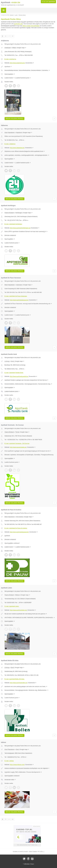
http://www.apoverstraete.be (18, 447)
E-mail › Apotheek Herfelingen (13, 224)
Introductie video (10, 780)
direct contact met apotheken (31, 26)
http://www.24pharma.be (17, 148)
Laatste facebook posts (23, 78)
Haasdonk (19, 133)
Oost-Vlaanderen (9, 133)
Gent (17, 749)
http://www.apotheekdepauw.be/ (19, 532)
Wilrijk (14, 48)
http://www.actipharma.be (17, 63)
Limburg (7, 361)
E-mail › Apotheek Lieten (12, 606)
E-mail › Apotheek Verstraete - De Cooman (17, 443)
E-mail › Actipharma (10, 59)
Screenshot (30, 63)
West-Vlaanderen (10, 285)
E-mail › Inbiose (9, 761)
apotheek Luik (18, 24)
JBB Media (27, 864)
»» (13, 36)
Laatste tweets (10, 78)
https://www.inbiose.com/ (17, 765)
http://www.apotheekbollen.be (19, 683)
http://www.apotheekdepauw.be (19, 300)
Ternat (17, 432)
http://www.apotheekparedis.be (19, 376)
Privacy (32, 864)
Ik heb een (48, 2)
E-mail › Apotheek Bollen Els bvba (14, 679)
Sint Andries (20, 517)
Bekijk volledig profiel (14, 118)
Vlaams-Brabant (9, 213)
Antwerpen (8, 48)
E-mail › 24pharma (10, 144)
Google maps (22, 48)
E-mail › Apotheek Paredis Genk (14, 373)
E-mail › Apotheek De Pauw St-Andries (16, 528)
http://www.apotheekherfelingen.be (20, 228)
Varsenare (19, 285)
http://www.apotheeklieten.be (18, 610)
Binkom (18, 595)
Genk (12, 361)
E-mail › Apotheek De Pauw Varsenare (16, 296)
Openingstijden (10, 74)
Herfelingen (19, 213)
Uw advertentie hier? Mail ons (27, 845)
